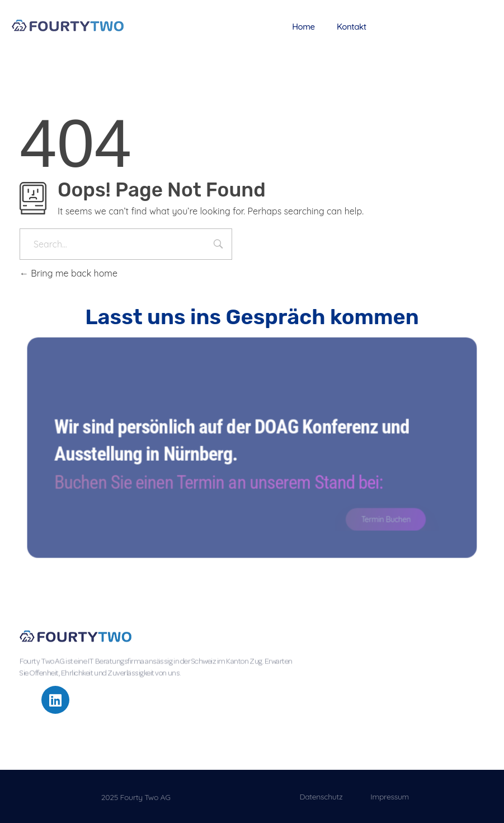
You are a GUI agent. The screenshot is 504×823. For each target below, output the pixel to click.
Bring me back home (69, 273)
